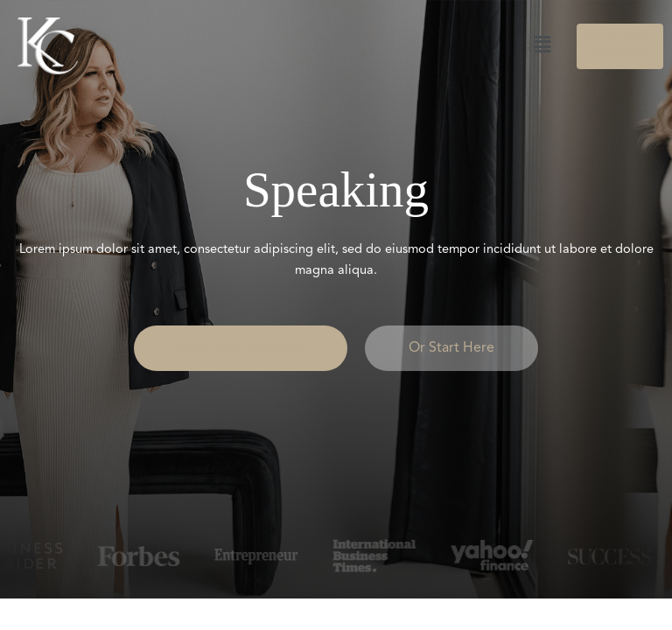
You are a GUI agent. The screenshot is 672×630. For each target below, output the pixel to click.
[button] (339, 45)
